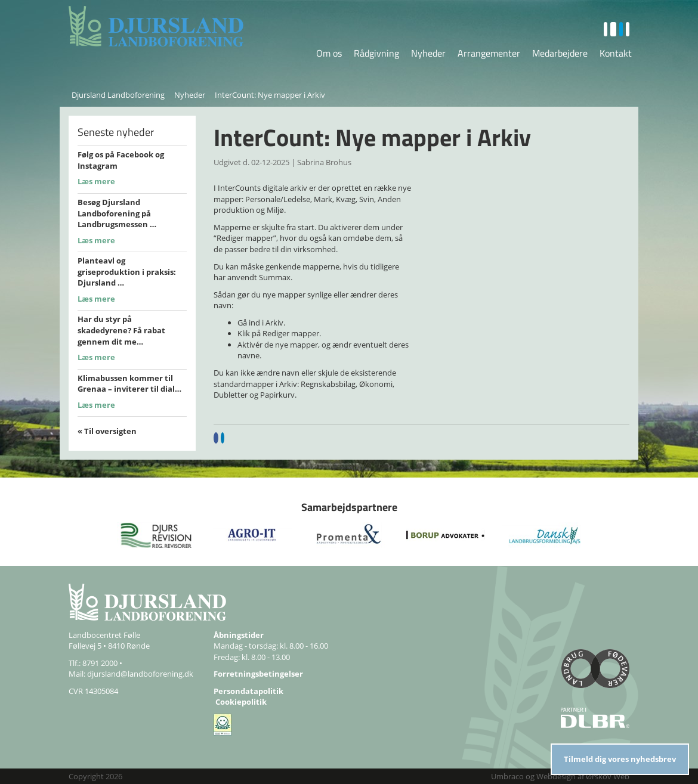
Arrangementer (489, 53)
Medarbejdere (560, 53)
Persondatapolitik (248, 691)
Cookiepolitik (241, 702)
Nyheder (428, 53)
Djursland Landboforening (118, 95)
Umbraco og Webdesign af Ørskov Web (560, 776)
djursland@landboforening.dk (140, 674)
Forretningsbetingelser (258, 674)
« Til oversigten (107, 431)
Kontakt (616, 53)
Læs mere (96, 181)
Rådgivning (376, 53)
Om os (329, 53)
